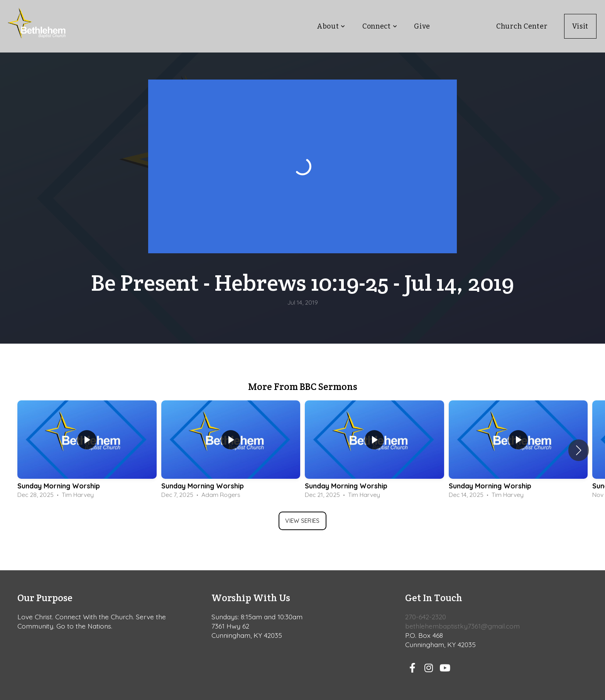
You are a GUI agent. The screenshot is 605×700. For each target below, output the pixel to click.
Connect (380, 26)
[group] (87, 450)
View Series (302, 521)
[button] (579, 450)
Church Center (522, 26)
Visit (580, 26)
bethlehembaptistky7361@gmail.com (462, 626)
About (331, 26)
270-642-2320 (426, 617)
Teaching (463, 26)
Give (422, 26)
